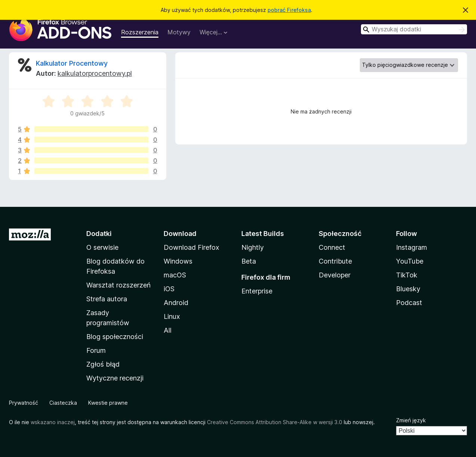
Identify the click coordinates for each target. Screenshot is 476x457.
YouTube (410, 261)
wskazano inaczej (53, 422)
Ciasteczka (63, 403)
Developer (335, 275)
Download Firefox (191, 247)
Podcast (409, 303)
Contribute (335, 261)
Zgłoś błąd (103, 364)
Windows (178, 261)
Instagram (412, 247)
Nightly (253, 247)
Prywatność (24, 403)
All (168, 330)
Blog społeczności (115, 337)
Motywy (179, 32)
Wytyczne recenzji (115, 378)
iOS (169, 289)
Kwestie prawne (108, 403)
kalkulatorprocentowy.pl (95, 73)
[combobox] (414, 29)
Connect (332, 247)
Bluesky (408, 289)
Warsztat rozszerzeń (118, 285)
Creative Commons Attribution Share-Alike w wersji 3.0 (275, 422)
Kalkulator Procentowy (72, 63)
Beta (249, 261)
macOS (175, 275)
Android (176, 303)
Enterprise (257, 291)
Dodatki (99, 234)
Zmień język (411, 420)
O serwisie (102, 247)
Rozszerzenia (140, 32)
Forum (96, 350)
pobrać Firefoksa (289, 10)
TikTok (407, 275)
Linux (172, 316)
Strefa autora (107, 299)
